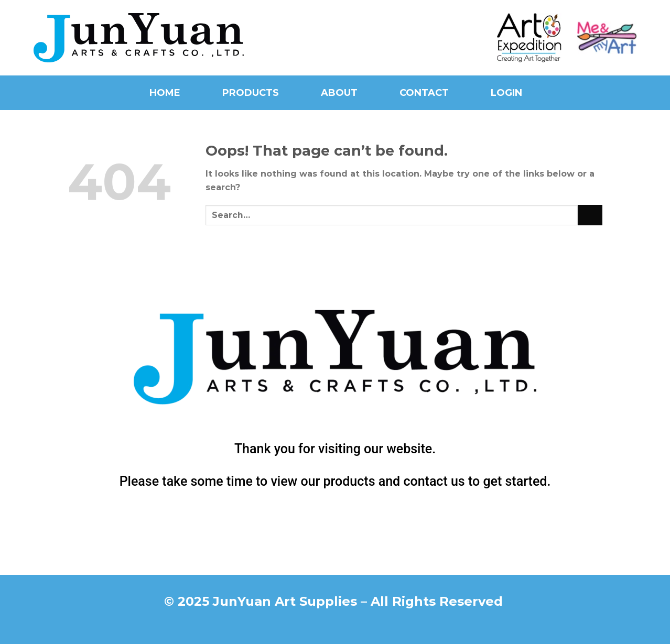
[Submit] (590, 215)
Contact (424, 93)
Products (251, 93)
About (339, 93)
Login (506, 93)
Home (165, 93)
